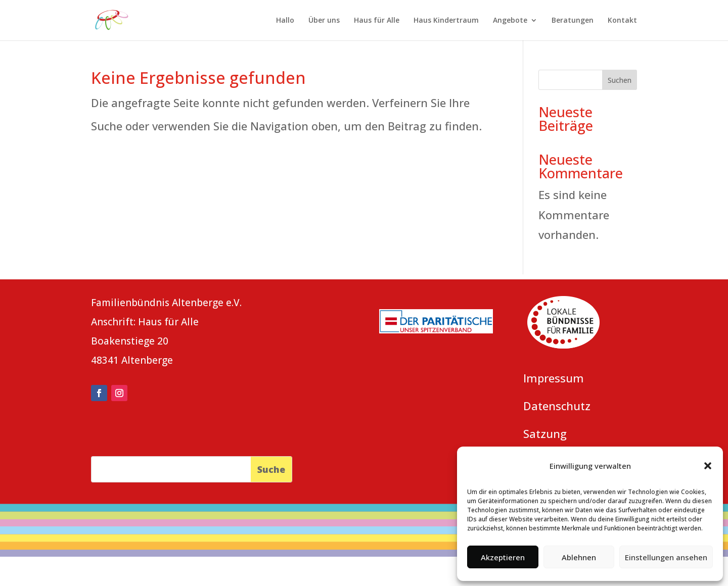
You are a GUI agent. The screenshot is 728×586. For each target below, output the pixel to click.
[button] (708, 466)
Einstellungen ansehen (666, 557)
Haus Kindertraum (446, 21)
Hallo (285, 21)
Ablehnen (579, 557)
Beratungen (573, 21)
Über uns (324, 21)
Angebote (510, 21)
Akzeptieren (503, 557)
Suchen (620, 80)
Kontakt (622, 21)
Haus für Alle (377, 21)
